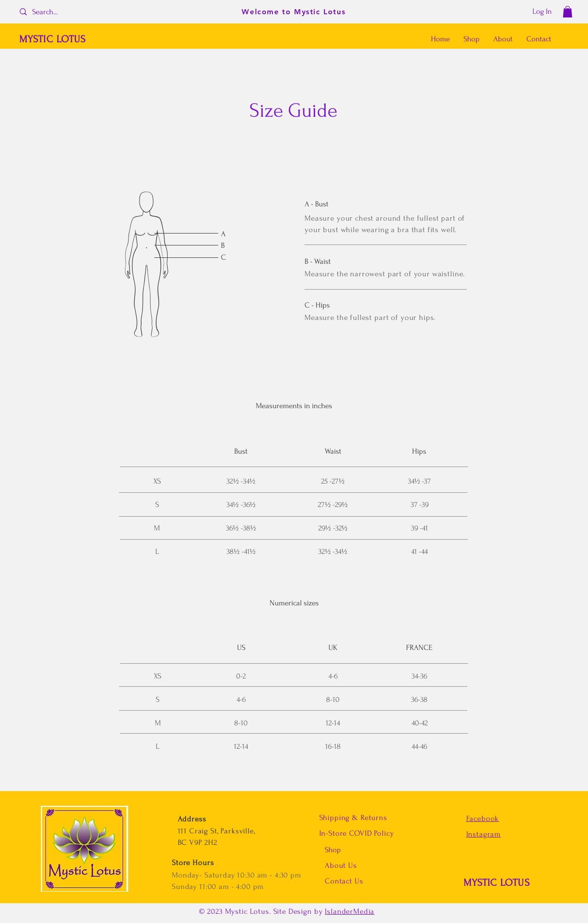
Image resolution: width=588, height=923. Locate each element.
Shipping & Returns (353, 818)
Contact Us (344, 881)
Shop (333, 850)
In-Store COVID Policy (357, 833)
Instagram (484, 834)
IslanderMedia (350, 911)
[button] (568, 12)
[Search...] (53, 12)
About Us (342, 865)
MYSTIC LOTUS (497, 883)
